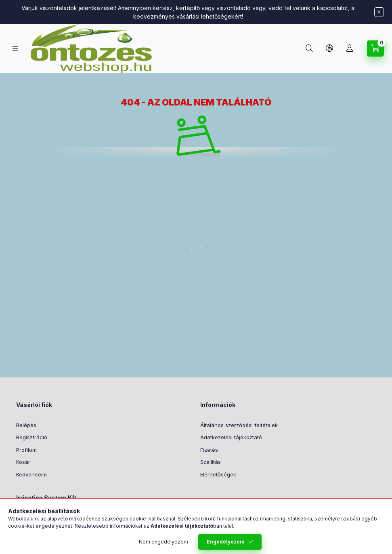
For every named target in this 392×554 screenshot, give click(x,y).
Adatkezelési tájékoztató (231, 437)
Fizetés (209, 450)
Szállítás (211, 462)
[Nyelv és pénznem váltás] (329, 48)
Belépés (26, 425)
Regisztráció (32, 437)
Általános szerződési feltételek (239, 425)
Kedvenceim (31, 474)
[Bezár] (379, 12)
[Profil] (350, 48)
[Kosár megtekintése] (375, 48)
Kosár (23, 462)
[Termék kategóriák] (15, 49)
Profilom (26, 450)
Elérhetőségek (218, 474)
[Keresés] (309, 48)
